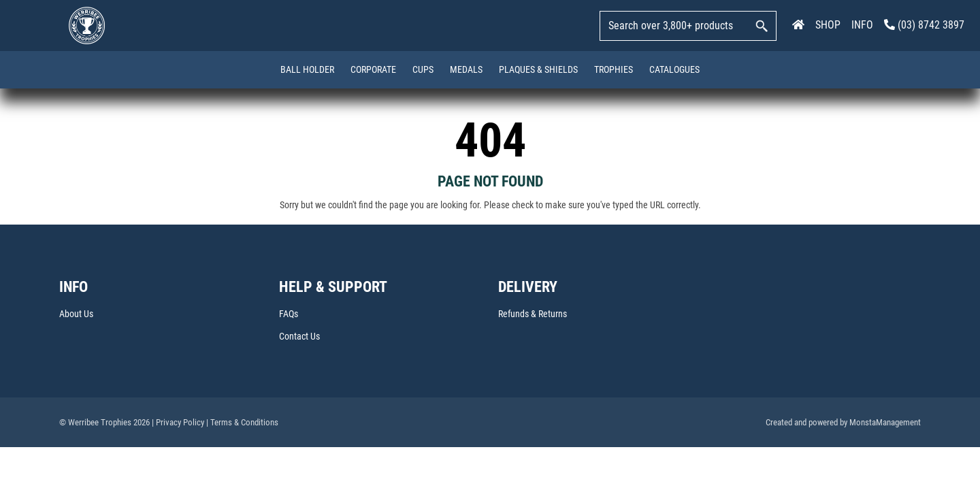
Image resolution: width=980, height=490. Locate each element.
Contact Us (299, 336)
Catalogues (674, 69)
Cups (423, 69)
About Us (76, 314)
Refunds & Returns (533, 314)
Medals (466, 69)
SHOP (828, 25)
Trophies (614, 69)
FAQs (289, 314)
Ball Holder (307, 69)
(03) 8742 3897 (924, 25)
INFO (862, 25)
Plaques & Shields (538, 69)
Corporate (373, 69)
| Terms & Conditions (242, 422)
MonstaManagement (885, 422)
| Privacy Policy (178, 422)
